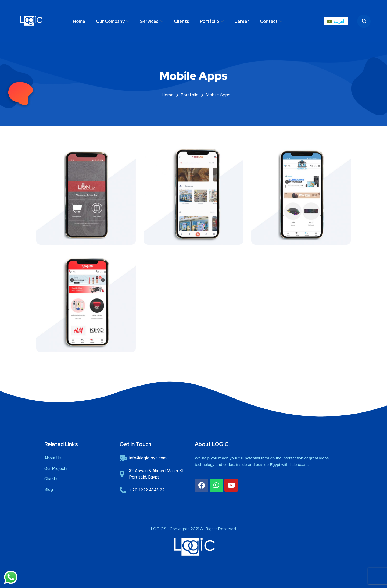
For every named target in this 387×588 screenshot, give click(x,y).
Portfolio (209, 21)
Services (149, 21)
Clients (182, 21)
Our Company (110, 21)
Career (242, 21)
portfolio (190, 95)
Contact (269, 21)
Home (79, 21)
